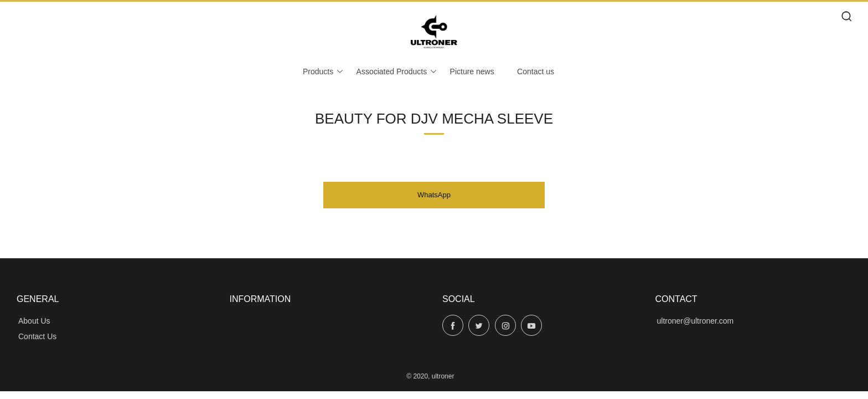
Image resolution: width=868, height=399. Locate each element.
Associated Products (397, 71)
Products (324, 71)
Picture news (472, 71)
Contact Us (37, 336)
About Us (34, 321)
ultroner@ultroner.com (696, 321)
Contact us (536, 71)
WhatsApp (434, 195)
